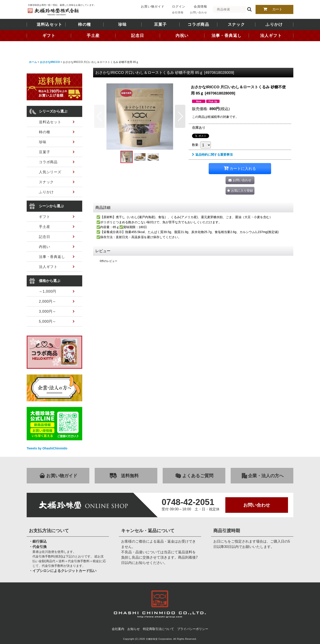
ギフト (49, 36)
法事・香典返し (227, 36)
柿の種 (84, 24)
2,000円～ (48, 301)
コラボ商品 (198, 24)
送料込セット (50, 24)
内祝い (182, 36)
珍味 (123, 24)
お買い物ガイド (153, 6)
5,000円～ (48, 321)
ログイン (179, 6)
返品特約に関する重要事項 (212, 155)
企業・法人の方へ (266, 476)
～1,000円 (48, 291)
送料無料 (130, 476)
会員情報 (200, 6)
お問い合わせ (199, 12)
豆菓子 (160, 24)
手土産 (93, 36)
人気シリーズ (50, 172)
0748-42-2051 (188, 502)
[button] (99, 116)
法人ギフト (271, 36)
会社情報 (178, 12)
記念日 (138, 36)
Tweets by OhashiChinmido (47, 448)
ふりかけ (274, 24)
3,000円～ (48, 311)
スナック (236, 24)
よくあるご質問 (198, 476)
